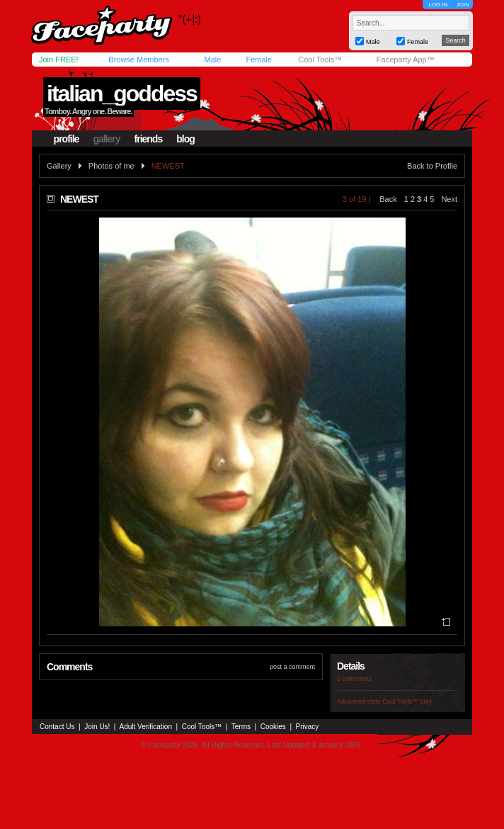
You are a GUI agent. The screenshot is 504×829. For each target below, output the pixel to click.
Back (388, 199)
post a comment (292, 667)
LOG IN (438, 5)
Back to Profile (432, 166)
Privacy (308, 727)
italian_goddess (122, 94)
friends (149, 139)
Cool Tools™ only (407, 701)
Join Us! (97, 727)
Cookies (273, 727)
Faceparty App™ (406, 60)
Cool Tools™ (320, 60)
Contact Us (57, 727)
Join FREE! (59, 60)
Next (449, 199)
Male (212, 60)
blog (185, 139)
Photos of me (111, 166)
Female (259, 60)
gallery (106, 139)
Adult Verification (145, 727)
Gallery (59, 166)
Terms (241, 727)
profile (67, 139)
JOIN (463, 5)
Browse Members (139, 60)
